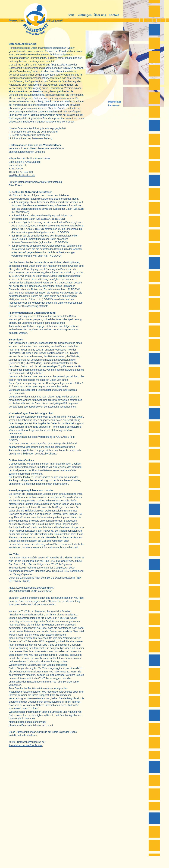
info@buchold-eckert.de (22, 175)
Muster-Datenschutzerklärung (25, 742)
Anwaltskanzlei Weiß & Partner (26, 745)
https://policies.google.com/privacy (28, 722)
